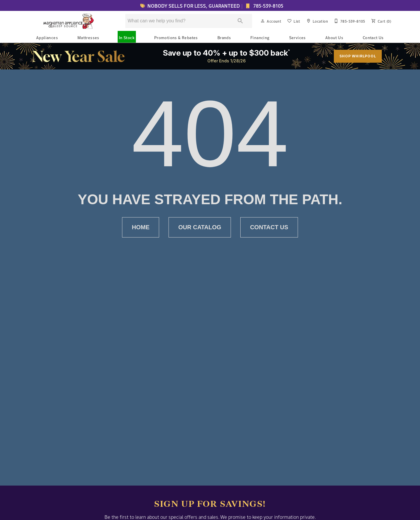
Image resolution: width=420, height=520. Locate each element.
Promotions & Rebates (176, 37)
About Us (334, 37)
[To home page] (69, 21)
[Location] (316, 21)
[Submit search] (240, 21)
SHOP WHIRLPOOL (358, 56)
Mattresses (88, 37)
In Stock (127, 37)
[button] (263, 21)
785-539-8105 (268, 6)
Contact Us (373, 37)
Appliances (47, 37)
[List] (293, 21)
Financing (260, 37)
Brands (224, 37)
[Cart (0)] (381, 21)
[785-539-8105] (349, 21)
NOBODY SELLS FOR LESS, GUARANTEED (189, 6)
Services (297, 37)
